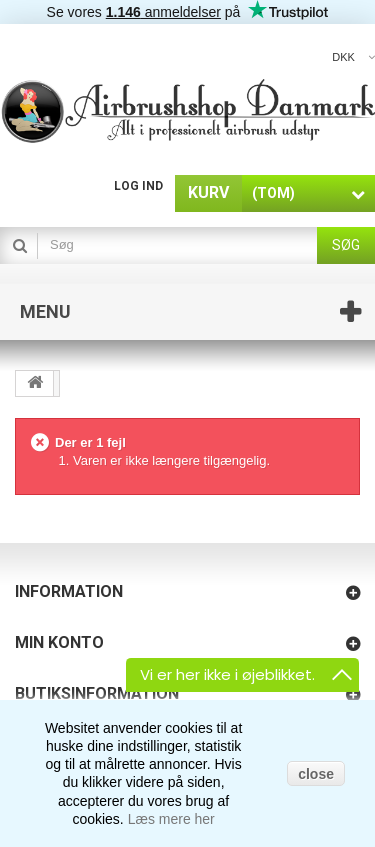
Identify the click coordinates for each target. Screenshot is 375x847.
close (316, 774)
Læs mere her (171, 819)
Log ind (138, 186)
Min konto (59, 642)
